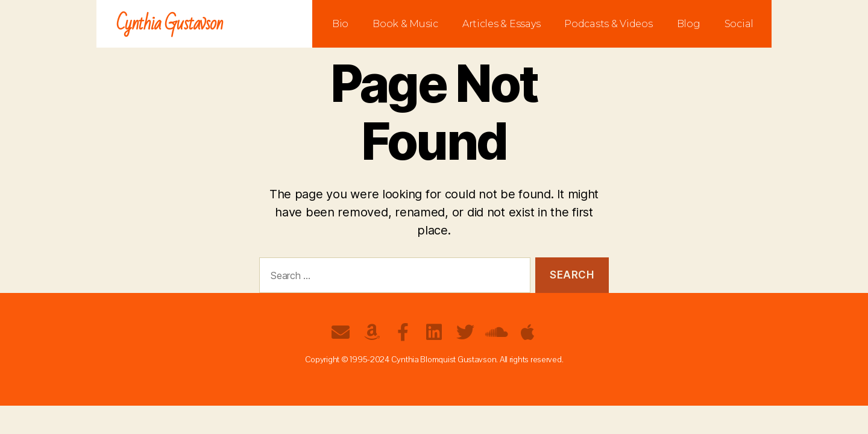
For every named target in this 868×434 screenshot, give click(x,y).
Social (739, 24)
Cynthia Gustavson (170, 24)
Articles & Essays (501, 24)
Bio (340, 24)
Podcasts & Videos (608, 24)
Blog (689, 24)
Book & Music (405, 24)
